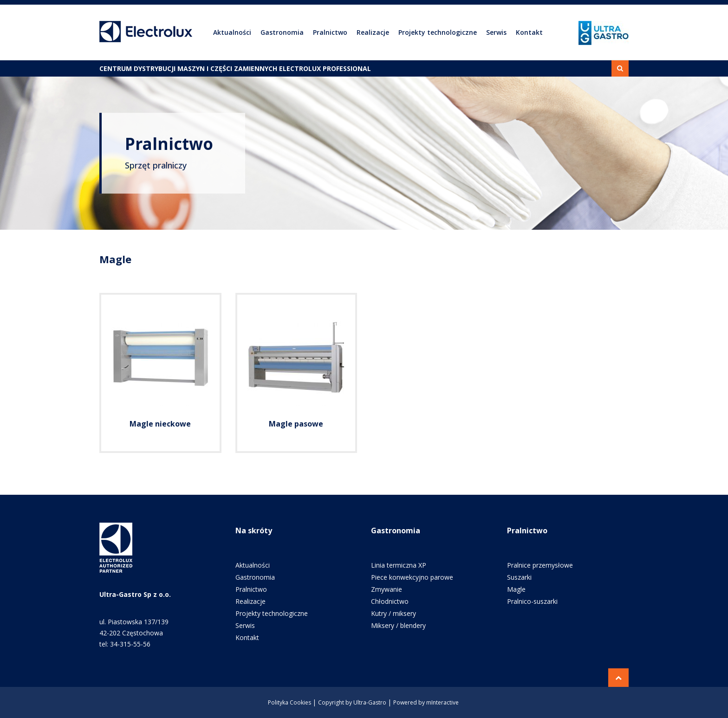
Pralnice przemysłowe (540, 565)
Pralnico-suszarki (532, 601)
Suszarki (519, 577)
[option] (364, 153)
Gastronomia (282, 32)
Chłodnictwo (390, 601)
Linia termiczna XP (399, 565)
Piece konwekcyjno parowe (412, 577)
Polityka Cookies (289, 702)
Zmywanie (387, 589)
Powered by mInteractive (426, 702)
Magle (516, 589)
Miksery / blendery (398, 625)
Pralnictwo (330, 32)
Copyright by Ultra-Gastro (352, 702)
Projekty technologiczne (438, 32)
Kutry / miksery (393, 613)
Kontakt (529, 32)
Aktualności (232, 32)
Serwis (496, 32)
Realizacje (373, 32)
